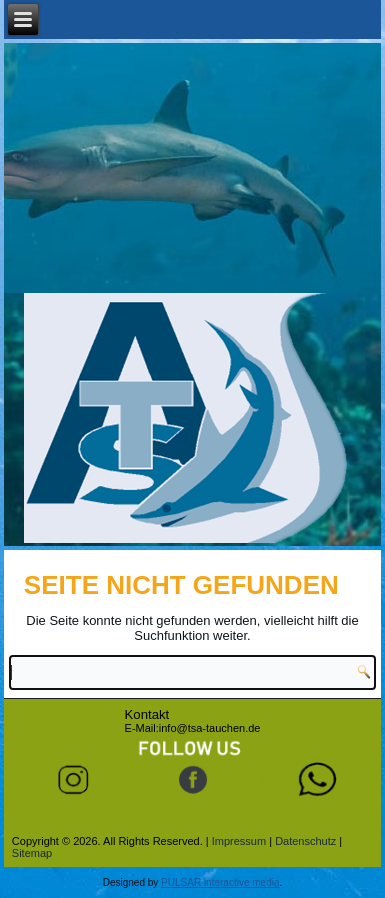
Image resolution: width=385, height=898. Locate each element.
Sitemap (32, 853)
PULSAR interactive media (220, 882)
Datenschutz (305, 841)
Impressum (239, 841)
